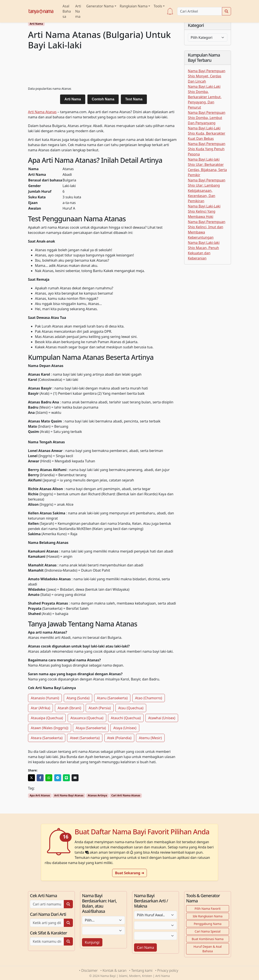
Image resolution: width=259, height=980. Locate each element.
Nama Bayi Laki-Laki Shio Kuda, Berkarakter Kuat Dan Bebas (207, 133)
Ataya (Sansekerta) (91, 728)
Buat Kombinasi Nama (208, 939)
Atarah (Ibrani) (69, 708)
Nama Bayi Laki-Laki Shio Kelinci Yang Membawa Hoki (204, 211)
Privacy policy (168, 970)
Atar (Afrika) (40, 708)
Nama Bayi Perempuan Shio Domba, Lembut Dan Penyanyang (207, 118)
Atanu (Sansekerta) (112, 698)
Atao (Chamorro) (149, 698)
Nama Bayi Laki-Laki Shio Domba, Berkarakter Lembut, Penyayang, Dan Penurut (205, 97)
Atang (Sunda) (78, 698)
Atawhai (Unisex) (162, 718)
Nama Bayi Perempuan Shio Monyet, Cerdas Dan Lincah (207, 76)
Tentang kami (142, 970)
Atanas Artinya (97, 795)
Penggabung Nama (208, 924)
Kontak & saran (115, 970)
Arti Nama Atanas (42, 112)
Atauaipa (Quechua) (47, 718)
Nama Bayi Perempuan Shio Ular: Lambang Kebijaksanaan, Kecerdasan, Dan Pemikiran (207, 191)
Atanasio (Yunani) (45, 698)
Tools (158, 6)
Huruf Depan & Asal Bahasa (208, 949)
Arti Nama (78, 11)
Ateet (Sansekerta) (85, 738)
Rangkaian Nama (134, 6)
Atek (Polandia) (119, 738)
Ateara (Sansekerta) (47, 738)
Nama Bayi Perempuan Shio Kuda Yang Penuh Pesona (207, 149)
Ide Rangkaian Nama (207, 916)
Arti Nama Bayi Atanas (69, 795)
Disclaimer (90, 970)
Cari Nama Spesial (208, 931)
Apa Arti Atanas (40, 795)
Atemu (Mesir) (150, 738)
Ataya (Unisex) (125, 728)
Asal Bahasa (67, 11)
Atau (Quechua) (131, 708)
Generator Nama (100, 6)
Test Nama (134, 99)
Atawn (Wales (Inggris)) (50, 728)
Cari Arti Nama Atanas (126, 795)
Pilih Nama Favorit (208, 909)
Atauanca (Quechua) (87, 718)
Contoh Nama (103, 99)
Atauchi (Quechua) (126, 718)
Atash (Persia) (100, 708)
